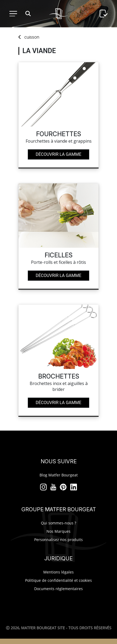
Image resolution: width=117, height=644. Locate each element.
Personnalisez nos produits (58, 540)
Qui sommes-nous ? (58, 523)
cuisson (32, 37)
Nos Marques (58, 531)
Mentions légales (58, 572)
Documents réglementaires (58, 589)
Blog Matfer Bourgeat (59, 475)
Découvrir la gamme (58, 154)
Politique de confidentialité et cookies (58, 580)
